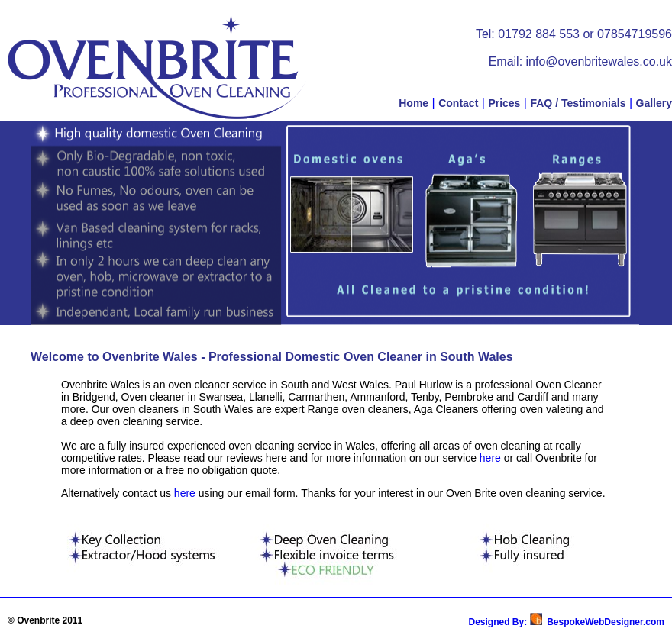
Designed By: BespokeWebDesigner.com (566, 622)
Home (414, 103)
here (490, 458)
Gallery (654, 103)
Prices (504, 103)
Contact (458, 103)
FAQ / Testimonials (578, 103)
